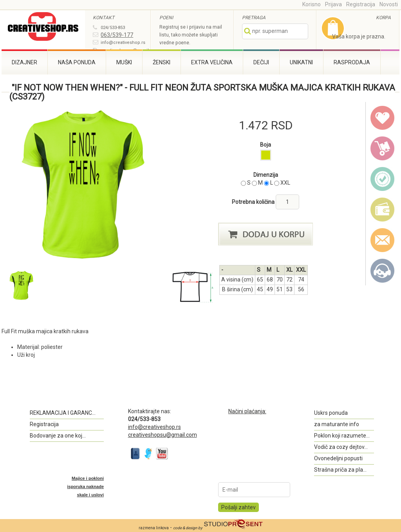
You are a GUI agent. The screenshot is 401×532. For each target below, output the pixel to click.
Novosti (389, 4)
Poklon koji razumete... (342, 436)
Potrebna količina (254, 202)
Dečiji (261, 62)
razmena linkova (154, 528)
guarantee (383, 179)
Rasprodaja (352, 62)
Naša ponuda (77, 62)
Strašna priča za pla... (340, 470)
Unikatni (301, 62)
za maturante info (337, 424)
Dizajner (24, 62)
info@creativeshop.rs (123, 43)
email (383, 240)
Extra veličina (212, 62)
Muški (124, 62)
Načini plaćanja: (247, 411)
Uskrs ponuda (331, 413)
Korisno (312, 4)
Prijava (333, 4)
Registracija (361, 4)
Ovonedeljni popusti (338, 458)
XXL (285, 183)
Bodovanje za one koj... (58, 436)
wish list (383, 118)
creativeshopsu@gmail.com (163, 435)
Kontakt (383, 271)
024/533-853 (113, 28)
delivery (383, 149)
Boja (266, 145)
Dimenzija (266, 175)
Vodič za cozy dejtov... (341, 447)
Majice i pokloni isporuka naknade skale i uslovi (85, 487)
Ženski (162, 62)
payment (383, 210)
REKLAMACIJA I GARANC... (63, 413)
